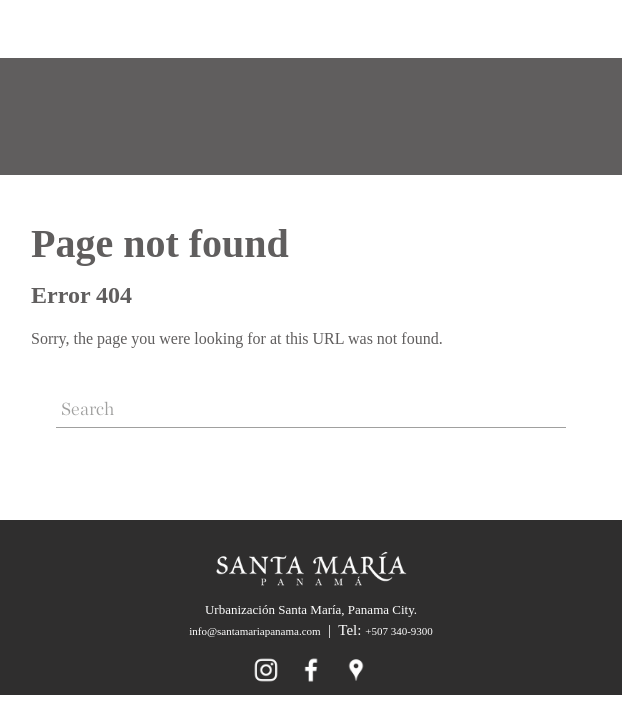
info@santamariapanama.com (254, 631)
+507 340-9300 (399, 631)
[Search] (311, 410)
